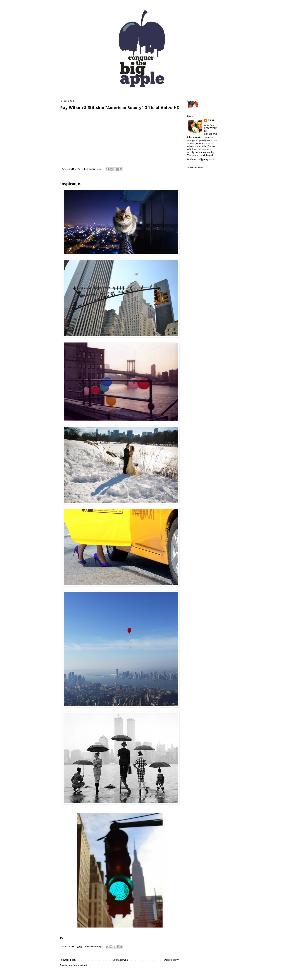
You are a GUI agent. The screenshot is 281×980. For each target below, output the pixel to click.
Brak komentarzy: (93, 169)
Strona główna (120, 960)
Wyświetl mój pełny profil (201, 159)
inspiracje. (71, 184)
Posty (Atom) (80, 965)
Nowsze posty (69, 960)
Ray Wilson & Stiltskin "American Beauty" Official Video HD (120, 107)
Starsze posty (171, 960)
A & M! (211, 120)
